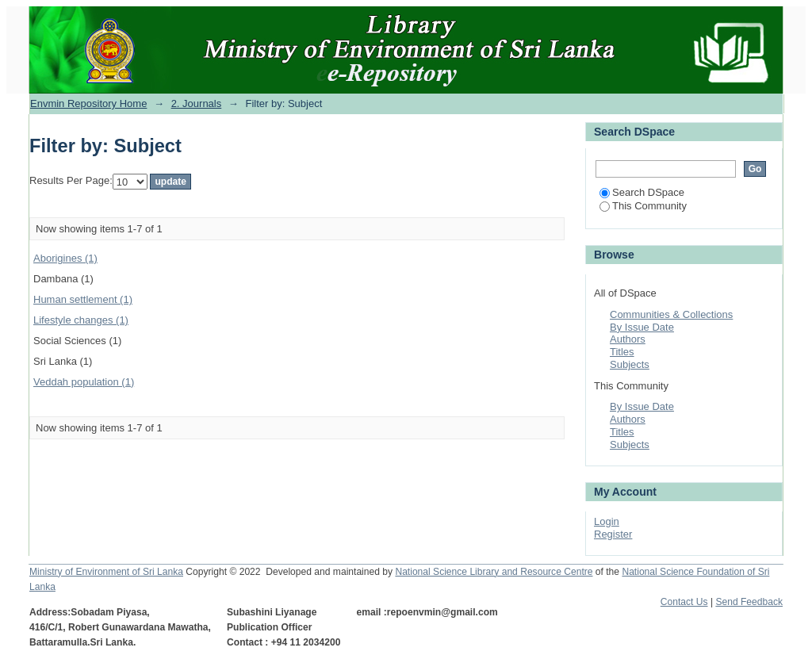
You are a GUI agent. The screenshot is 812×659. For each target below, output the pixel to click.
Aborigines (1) (65, 258)
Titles (622, 352)
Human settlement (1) (83, 299)
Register (613, 534)
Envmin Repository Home (88, 103)
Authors (628, 339)
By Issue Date (642, 327)
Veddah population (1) (84, 382)
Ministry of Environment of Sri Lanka (106, 572)
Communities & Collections (671, 314)
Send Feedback (749, 602)
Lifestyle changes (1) (81, 320)
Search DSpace (642, 192)
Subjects (630, 364)
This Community (643, 206)
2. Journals (197, 103)
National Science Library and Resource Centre (494, 572)
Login (607, 521)
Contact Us (684, 602)
